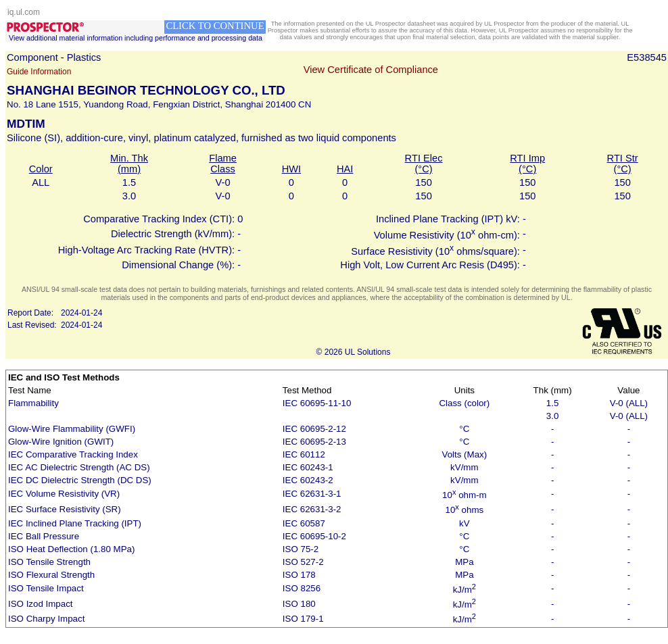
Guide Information (39, 72)
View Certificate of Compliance (371, 70)
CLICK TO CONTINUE (215, 26)
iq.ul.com (24, 12)
